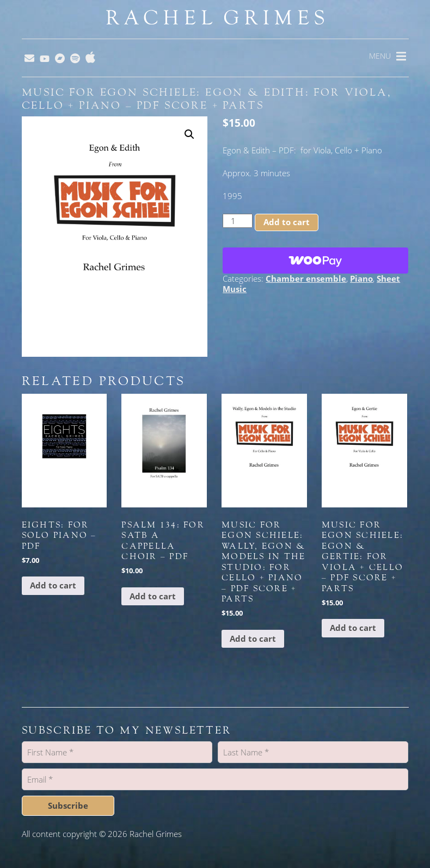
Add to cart (287, 222)
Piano (361, 278)
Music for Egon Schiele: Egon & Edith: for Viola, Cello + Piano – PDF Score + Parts (207, 99)
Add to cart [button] (53, 585)
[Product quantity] (237, 221)
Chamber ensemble (306, 278)
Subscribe (68, 805)
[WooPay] (315, 261)
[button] (189, 134)
